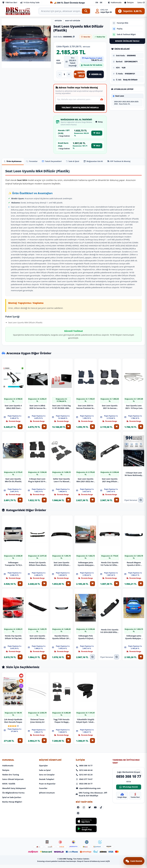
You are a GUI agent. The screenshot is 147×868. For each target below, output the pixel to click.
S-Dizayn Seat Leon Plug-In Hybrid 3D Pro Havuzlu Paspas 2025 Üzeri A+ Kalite (37, 478)
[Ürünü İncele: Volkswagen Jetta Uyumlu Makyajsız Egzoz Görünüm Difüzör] (86, 531)
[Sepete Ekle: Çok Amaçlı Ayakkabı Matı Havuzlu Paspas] (21, 734)
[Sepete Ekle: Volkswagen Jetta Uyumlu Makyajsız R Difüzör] (142, 652)
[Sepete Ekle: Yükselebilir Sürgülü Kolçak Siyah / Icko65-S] (93, 734)
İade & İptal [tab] (78, 162)
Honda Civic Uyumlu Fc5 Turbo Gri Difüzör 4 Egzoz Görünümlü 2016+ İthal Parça (110, 558)
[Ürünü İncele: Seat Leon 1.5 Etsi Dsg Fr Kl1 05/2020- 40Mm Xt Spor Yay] (61, 377)
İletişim (129, 2)
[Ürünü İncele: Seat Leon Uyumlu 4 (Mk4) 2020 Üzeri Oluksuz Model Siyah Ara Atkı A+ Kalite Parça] (13, 377)
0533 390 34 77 (84, 776)
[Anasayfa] (18, 11)
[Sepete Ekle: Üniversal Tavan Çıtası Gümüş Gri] (45, 734)
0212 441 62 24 (84, 767)
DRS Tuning (68, 854)
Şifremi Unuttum (47, 785)
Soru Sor (86, 37)
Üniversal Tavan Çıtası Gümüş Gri (37, 714)
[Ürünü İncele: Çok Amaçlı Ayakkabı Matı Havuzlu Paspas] (13, 684)
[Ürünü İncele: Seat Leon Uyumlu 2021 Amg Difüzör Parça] (110, 449)
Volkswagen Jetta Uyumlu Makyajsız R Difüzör (134, 632)
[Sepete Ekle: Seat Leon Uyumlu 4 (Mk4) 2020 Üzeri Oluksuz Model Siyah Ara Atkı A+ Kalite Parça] (21, 426)
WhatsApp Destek (129, 779)
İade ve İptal (45, 762)
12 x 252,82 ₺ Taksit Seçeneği (71, 62)
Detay (99, 122)
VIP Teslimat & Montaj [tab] (128, 162)
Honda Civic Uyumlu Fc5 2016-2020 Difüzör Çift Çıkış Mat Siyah (110, 626)
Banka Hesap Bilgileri (12, 794)
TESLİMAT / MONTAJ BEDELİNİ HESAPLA (80, 107)
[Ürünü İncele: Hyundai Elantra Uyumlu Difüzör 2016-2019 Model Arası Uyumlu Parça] (61, 602)
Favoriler (43, 780)
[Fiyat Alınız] (142, 498)
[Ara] (86, 11)
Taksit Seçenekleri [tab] (56, 162)
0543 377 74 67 (84, 771)
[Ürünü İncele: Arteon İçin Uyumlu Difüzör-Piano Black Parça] (37, 531)
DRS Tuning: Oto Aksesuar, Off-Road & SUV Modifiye (92, 786)
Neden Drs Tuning (11, 767)
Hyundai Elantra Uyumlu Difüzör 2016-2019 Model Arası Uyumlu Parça (61, 632)
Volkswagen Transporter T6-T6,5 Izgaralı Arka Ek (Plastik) (13, 560)
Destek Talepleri (47, 771)
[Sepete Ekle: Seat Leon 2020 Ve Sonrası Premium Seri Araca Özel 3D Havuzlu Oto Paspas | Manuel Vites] (93, 426)
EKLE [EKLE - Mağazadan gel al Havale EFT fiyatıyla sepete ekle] (97, 133)
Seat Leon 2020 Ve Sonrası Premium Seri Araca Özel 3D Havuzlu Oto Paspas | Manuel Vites (86, 407)
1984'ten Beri (10, 2)
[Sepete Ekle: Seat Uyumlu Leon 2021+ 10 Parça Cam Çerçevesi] (142, 426)
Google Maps (122, 788)
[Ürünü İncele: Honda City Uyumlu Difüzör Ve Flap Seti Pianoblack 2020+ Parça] (13, 602)
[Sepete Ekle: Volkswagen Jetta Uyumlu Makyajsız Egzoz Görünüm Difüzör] (93, 580)
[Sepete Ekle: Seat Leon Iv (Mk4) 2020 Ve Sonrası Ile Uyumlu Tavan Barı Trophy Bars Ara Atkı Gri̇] (45, 426)
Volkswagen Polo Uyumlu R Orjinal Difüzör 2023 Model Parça (86, 632)
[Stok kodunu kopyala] (73, 37)
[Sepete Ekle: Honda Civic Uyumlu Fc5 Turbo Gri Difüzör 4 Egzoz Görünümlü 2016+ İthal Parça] (117, 580)
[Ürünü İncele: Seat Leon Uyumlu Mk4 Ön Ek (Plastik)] (13, 449)
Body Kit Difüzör (73, 21)
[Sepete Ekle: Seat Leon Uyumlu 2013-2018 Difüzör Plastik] (69, 580)
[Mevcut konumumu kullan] (102, 99)
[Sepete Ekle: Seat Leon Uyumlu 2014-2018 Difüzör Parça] (45, 652)
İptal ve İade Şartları (12, 789)
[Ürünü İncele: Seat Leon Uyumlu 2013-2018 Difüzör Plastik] (61, 531)
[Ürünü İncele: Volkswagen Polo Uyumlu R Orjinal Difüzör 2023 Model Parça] (86, 602)
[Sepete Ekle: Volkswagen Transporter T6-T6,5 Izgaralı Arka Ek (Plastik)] (21, 580)
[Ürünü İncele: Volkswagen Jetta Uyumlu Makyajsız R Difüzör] (134, 602)
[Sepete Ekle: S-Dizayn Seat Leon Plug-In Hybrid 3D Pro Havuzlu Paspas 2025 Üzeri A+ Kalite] (45, 498)
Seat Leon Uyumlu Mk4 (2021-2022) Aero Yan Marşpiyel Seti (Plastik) (85, 478)
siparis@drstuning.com (88, 780)
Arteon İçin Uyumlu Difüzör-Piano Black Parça (37, 560)
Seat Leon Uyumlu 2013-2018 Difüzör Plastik (62, 560)
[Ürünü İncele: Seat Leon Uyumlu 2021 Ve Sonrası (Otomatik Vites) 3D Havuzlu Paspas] (110, 377)
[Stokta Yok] (93, 652)
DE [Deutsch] (101, 2)
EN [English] (97, 2)
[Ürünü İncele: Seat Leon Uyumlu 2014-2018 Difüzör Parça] (37, 602)
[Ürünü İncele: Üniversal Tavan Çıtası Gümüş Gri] (37, 684)
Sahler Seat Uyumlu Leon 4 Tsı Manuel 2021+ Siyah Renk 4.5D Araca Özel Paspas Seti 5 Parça (61, 478)
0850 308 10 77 (84, 758)
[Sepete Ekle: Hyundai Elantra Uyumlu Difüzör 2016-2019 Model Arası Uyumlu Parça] (69, 652)
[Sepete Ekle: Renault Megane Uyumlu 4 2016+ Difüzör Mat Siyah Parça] (142, 580)
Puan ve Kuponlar (47, 776)
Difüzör (58, 21)
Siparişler (43, 758)
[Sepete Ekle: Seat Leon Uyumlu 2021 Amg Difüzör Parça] (117, 498)
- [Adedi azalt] (60, 74)
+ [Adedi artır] (69, 74)
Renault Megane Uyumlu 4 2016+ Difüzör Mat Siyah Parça (134, 560)
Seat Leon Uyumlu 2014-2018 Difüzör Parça (37, 632)
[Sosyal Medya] (78, 800)
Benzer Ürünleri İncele (127, 41)
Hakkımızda (115, 2)
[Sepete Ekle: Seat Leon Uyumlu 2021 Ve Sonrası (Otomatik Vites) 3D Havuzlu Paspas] (117, 426)
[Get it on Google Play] (86, 822)
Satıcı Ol (141, 2)
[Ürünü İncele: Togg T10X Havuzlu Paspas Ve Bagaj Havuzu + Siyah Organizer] (61, 684)
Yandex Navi (135, 788)
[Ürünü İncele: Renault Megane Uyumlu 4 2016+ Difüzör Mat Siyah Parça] (134, 531)
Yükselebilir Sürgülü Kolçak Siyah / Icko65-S (86, 714)
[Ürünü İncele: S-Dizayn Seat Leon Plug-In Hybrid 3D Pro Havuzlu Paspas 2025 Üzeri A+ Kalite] (37, 449)
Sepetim (130, 11)
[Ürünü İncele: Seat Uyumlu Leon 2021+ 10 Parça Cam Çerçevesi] (134, 377)
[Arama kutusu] (65, 11)
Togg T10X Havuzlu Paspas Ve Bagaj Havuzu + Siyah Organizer (61, 714)
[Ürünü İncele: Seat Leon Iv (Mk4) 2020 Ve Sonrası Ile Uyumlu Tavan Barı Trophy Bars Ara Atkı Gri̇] (37, 377)
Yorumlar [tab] (34, 162)
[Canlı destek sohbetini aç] (134, 861)
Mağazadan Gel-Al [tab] (100, 162)
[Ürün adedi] (64, 74)
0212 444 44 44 (84, 762)
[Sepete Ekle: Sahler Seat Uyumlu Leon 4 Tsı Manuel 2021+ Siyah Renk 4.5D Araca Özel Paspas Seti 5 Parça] (69, 498)
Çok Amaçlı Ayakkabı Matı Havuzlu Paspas (13, 711)
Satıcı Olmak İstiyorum (13, 771)
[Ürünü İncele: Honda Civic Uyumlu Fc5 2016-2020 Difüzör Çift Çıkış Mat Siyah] (110, 602)
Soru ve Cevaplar (47, 767)
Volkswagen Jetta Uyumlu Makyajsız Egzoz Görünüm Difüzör (86, 560)
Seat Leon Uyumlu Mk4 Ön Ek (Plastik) (13, 478)
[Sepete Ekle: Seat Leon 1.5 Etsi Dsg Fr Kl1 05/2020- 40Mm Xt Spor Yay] (69, 426)
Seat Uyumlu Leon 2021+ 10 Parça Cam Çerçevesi (134, 407)
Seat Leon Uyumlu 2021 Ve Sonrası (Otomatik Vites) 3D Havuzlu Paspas (110, 407)
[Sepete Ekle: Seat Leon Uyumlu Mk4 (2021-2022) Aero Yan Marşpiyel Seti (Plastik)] (93, 498)
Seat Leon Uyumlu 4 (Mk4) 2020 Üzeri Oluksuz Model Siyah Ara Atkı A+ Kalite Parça (13, 407)
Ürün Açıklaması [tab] (14, 162)
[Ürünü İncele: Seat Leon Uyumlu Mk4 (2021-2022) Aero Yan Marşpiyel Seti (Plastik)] (86, 449)
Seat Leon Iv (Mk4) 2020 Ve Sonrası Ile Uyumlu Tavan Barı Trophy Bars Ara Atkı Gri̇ (37, 407)
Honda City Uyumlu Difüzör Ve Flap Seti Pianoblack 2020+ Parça (13, 632)
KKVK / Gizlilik (9, 776)
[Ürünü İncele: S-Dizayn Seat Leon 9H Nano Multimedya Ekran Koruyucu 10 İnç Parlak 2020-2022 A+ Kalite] (134, 449)
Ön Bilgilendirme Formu (13, 785)
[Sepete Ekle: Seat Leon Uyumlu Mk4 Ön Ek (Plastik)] (21, 498)
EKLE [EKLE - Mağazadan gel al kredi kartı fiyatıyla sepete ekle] (97, 146)
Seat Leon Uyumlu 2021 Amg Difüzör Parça (110, 478)
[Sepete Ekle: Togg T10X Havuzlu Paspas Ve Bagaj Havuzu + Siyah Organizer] (69, 734)
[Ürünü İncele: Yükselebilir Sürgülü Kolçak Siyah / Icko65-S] (86, 684)
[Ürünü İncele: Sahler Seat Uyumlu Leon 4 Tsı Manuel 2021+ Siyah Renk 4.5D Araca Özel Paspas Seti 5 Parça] (61, 449)
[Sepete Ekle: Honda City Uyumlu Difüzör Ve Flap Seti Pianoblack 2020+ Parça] (21, 652)
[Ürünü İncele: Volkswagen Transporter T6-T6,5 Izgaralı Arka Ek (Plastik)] (13, 531)
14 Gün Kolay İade (30, 2)
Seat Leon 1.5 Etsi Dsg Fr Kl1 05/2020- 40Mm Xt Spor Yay (61, 407)
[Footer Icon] (47, 836)
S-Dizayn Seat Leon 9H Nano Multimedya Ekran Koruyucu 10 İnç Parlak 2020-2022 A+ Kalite (134, 472)
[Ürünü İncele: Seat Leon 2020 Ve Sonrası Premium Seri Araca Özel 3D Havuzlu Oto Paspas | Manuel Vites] (86, 377)
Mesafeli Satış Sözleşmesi (14, 780)
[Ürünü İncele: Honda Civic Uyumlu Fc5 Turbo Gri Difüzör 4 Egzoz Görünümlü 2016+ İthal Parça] (110, 531)
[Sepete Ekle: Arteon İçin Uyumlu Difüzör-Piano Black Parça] (45, 580)
